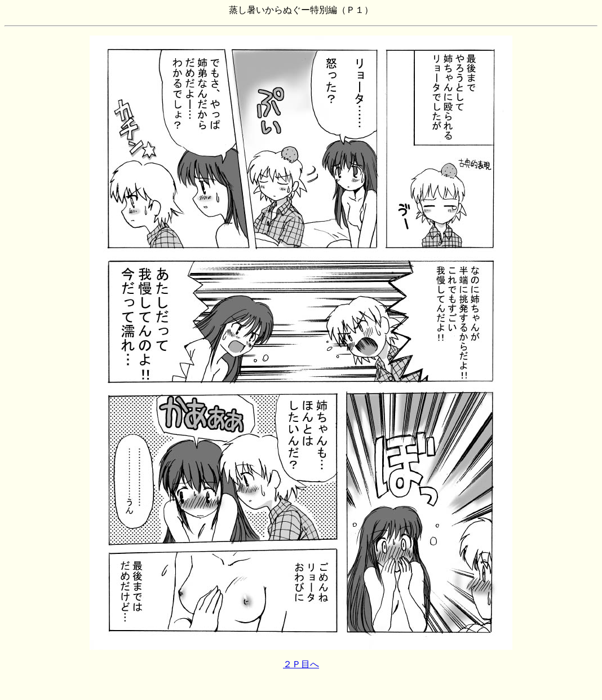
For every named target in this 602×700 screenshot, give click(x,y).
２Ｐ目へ (301, 664)
